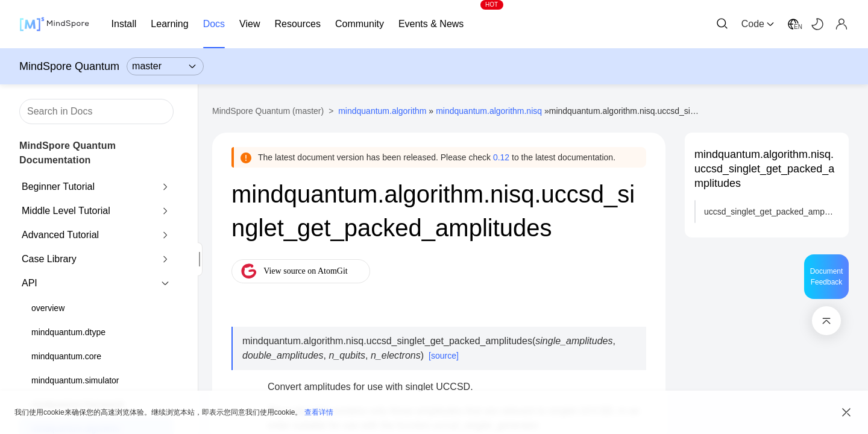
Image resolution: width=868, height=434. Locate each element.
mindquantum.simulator (75, 380)
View (250, 24)
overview (48, 308)
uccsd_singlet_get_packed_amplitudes (772, 212)
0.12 (501, 157)
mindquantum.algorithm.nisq (489, 111)
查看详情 (319, 412)
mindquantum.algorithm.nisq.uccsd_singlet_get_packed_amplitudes (764, 169)
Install (124, 24)
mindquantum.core (66, 356)
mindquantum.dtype (68, 332)
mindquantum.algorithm (382, 111)
